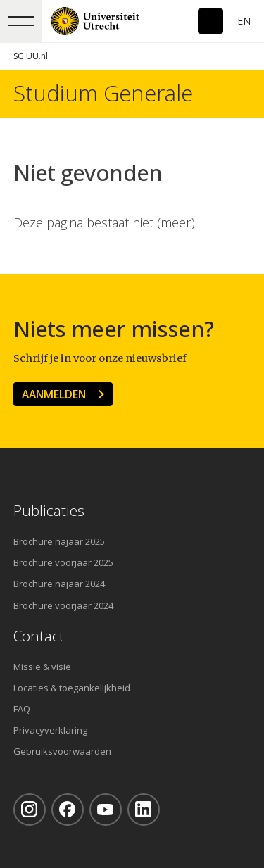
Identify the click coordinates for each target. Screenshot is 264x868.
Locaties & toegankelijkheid (72, 688)
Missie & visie (42, 667)
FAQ (22, 709)
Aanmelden (54, 394)
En (244, 21)
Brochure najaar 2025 (59, 541)
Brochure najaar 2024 (59, 584)
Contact (39, 636)
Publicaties (49, 511)
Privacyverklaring (50, 730)
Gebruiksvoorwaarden (62, 751)
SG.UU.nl (31, 56)
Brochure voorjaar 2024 (63, 605)
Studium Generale (103, 93)
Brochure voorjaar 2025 (63, 562)
